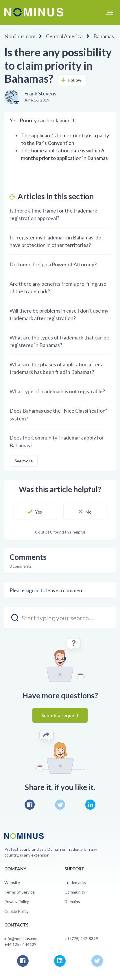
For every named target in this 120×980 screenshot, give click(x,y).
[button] (109, 12)
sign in (33, 590)
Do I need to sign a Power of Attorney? (53, 264)
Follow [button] (75, 80)
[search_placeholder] (60, 618)
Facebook (30, 805)
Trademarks (75, 882)
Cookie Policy (16, 911)
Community (75, 892)
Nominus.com (20, 36)
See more (24, 461)
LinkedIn (90, 805)
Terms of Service (20, 892)
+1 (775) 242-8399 (81, 939)
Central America (64, 36)
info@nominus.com (21, 939)
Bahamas (104, 36)
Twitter (60, 805)
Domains (72, 901)
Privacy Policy (17, 901)
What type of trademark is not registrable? (57, 391)
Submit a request (60, 715)
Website (12, 882)
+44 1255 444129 (20, 944)
